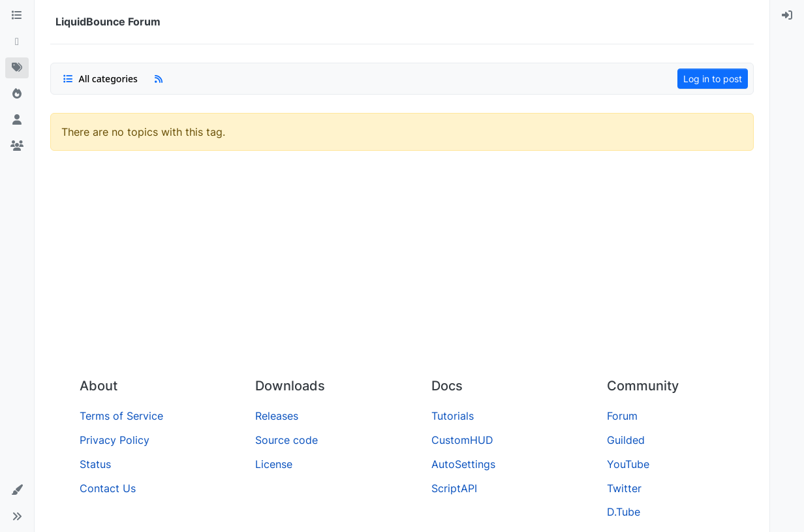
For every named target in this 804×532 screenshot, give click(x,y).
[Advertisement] (402, 270)
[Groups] (17, 146)
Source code (286, 440)
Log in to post (713, 79)
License (274, 464)
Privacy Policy (115, 440)
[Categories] (17, 16)
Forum (622, 416)
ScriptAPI (454, 488)
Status (95, 464)
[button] (17, 490)
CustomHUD (462, 440)
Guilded (626, 440)
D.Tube (624, 512)
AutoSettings (463, 464)
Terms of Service (121, 416)
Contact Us (108, 488)
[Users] (17, 120)
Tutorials (453, 416)
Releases (277, 416)
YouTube (628, 464)
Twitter (624, 488)
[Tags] (17, 68)
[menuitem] (787, 16)
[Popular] (17, 94)
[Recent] (17, 42)
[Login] (787, 16)
